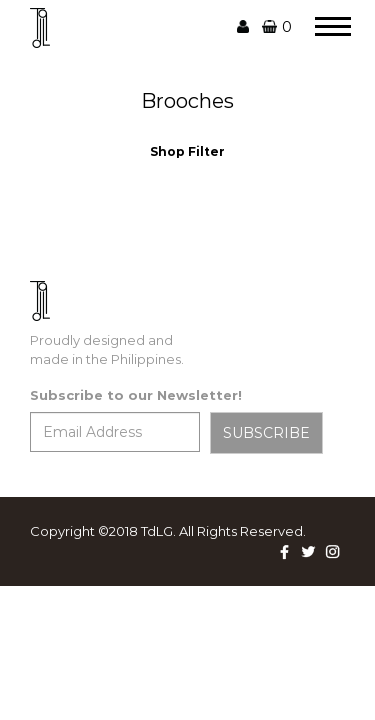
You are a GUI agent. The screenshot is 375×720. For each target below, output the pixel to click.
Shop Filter (187, 151)
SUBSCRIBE (266, 433)
